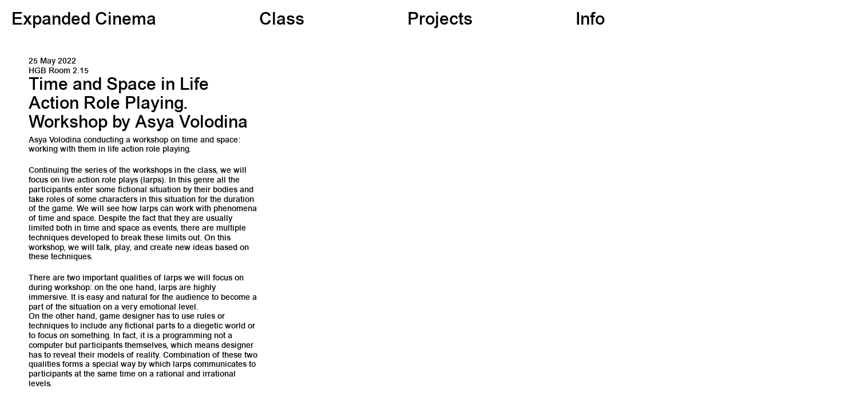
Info (590, 21)
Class (282, 21)
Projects (440, 21)
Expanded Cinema (84, 21)
